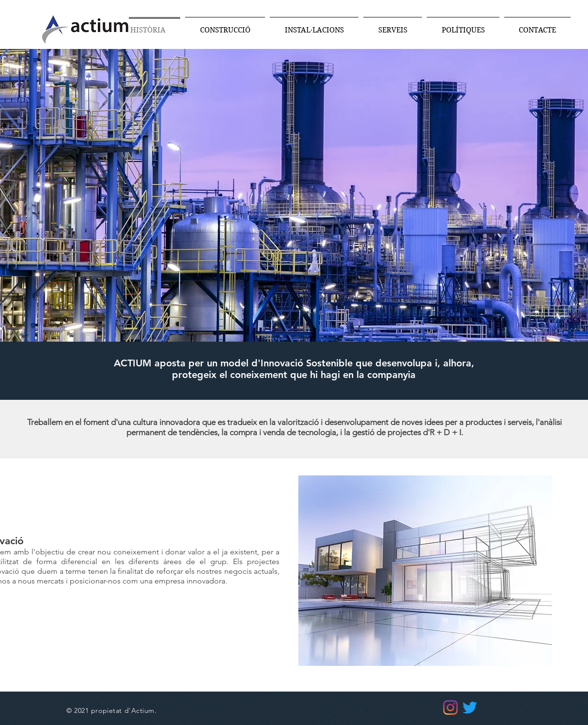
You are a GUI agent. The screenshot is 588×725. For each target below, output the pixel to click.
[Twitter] (470, 708)
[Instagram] (450, 708)
